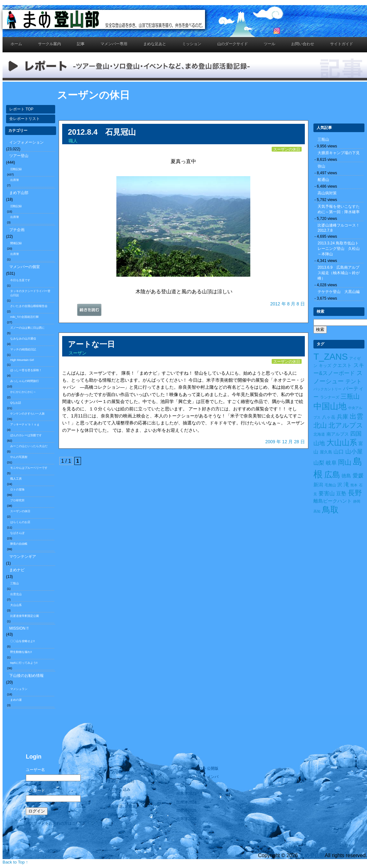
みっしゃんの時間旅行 (25, 381)
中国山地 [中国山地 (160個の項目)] (330, 406)
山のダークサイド (232, 44)
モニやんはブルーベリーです (29, 468)
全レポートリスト (25, 119)
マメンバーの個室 (25, 267)
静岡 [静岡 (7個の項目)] (357, 501)
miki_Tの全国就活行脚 (25, 317)
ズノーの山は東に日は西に (27, 328)
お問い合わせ (303, 44)
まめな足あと (155, 44)
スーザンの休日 (20, 511)
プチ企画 (17, 230)
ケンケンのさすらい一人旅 (27, 414)
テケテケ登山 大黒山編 (339, 292)
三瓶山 (15, 583)
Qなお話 (16, 403)
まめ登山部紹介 (121, 773)
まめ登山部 (312, 855)
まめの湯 (16, 700)
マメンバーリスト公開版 (197, 768)
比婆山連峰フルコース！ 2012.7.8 (341, 228)
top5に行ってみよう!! (24, 663)
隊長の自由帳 (19, 544)
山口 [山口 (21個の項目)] (339, 452)
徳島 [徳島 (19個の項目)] (346, 476)
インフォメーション (26, 142)
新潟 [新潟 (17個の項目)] (318, 485)
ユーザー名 (35, 770)
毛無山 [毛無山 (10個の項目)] (330, 485)
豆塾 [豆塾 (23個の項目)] (341, 493)
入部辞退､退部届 (122, 806)
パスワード (35, 790)
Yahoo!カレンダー (123, 815)
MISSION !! (19, 628)
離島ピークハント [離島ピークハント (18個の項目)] (333, 501)
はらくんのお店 (20, 522)
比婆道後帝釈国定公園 (25, 616)
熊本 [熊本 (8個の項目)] (354, 485)
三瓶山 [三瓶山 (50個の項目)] (350, 396)
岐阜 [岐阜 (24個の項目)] (331, 463)
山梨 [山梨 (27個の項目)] (319, 463)
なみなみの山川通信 (23, 339)
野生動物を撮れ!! (21, 652)
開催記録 (16, 243)
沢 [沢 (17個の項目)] (340, 485)
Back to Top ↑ (15, 862)
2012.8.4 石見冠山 (102, 132)
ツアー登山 (19, 156)
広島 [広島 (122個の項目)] (332, 475)
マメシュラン (19, 689)
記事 (81, 44)
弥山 (321, 166)
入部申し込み (119, 789)
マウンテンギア (23, 557)
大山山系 (16, 605)
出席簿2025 (186, 811)
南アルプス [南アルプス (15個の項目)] (338, 434)
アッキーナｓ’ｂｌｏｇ (25, 424)
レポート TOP (21, 109)
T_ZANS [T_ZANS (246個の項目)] (331, 357)
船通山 (323, 180)
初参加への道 (119, 798)
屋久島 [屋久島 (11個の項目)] (326, 452)
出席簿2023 (186, 794)
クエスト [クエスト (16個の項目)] (342, 365)
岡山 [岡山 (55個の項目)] (345, 462)
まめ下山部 (19, 193)
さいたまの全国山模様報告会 (29, 306)
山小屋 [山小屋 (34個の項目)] (354, 452)
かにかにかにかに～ (23, 392)
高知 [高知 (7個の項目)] (317, 511)
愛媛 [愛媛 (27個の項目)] (358, 476)
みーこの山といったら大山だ (29, 446)
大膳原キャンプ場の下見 (339, 153)
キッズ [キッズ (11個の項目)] (325, 366)
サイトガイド (341, 44)
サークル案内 (49, 44)
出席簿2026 (186, 819)
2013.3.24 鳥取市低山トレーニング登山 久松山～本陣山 (339, 249)
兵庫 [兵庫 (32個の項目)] (342, 417)
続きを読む (97, 311)
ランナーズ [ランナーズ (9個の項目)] (330, 397)
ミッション (192, 44)
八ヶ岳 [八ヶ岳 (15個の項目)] (329, 417)
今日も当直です (20, 280)
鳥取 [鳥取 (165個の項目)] (330, 510)
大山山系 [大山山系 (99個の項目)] (342, 443)
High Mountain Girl (22, 360)
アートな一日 (91, 344)
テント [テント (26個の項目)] (353, 382)
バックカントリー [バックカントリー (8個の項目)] (327, 389)
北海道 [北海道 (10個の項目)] (319, 434)
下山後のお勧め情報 (26, 676)
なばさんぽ (17, 533)
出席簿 (15, 180)
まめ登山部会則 (121, 781)
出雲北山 (16, 594)
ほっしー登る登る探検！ (26, 370)
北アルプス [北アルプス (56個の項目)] (346, 425)
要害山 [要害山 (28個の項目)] (327, 493)
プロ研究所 (17, 500)
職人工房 (16, 479)
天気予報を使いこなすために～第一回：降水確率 (339, 209)
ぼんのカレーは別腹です (26, 435)
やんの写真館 (19, 457)
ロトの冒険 (17, 490)
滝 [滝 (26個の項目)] (346, 485)
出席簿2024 (186, 802)
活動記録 (16, 169)
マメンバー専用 (114, 44)
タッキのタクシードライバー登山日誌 (30, 293)
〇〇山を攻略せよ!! (22, 641)
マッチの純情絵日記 (23, 349)
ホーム (16, 44)
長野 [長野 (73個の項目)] (355, 493)
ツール (269, 44)
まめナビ (17, 570)
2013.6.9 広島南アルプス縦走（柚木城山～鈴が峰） (339, 273)
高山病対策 (327, 193)
